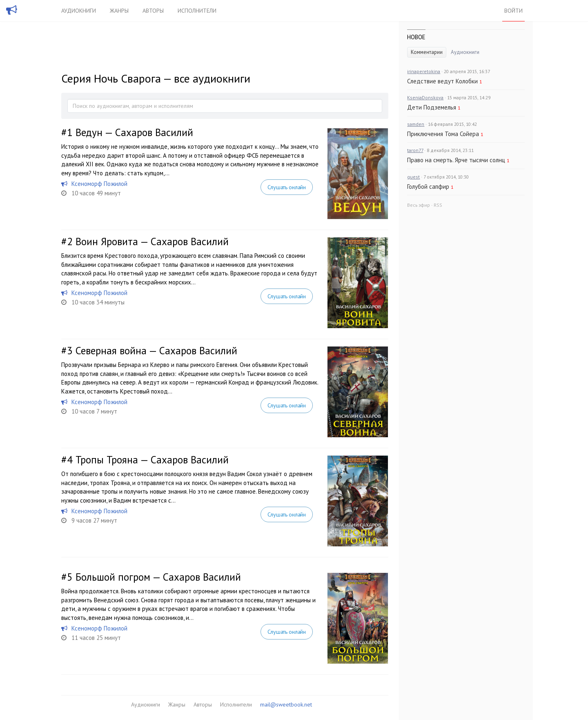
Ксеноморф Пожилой (99, 184)
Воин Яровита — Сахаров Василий (152, 241)
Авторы (153, 11)
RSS (438, 205)
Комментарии (427, 52)
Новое (416, 37)
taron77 (415, 150)
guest (413, 177)
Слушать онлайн (287, 187)
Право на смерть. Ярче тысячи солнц (456, 160)
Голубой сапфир (428, 187)
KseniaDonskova (425, 97)
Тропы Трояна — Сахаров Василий (152, 460)
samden (416, 124)
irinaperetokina (424, 71)
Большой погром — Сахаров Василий (158, 577)
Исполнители (197, 11)
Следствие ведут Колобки (442, 81)
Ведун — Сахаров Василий (134, 132)
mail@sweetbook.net (286, 704)
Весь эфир (419, 205)
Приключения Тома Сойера (443, 134)
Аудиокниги (79, 11)
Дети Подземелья (432, 107)
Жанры (119, 11)
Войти (513, 11)
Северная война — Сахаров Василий (156, 351)
